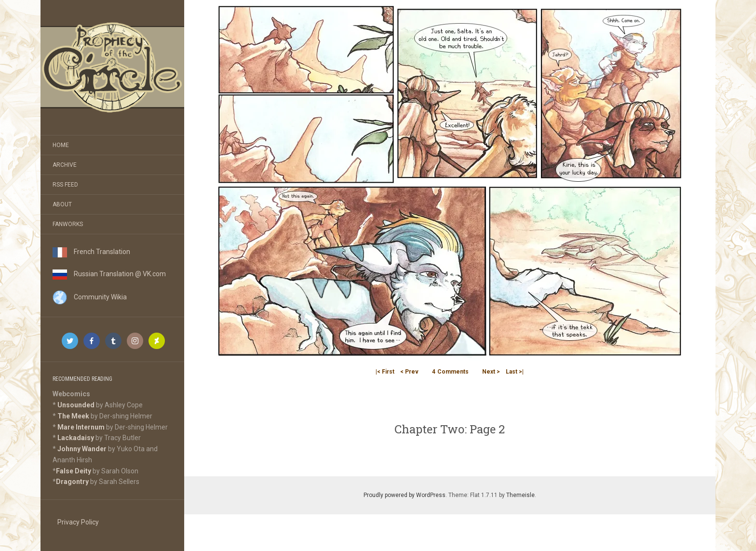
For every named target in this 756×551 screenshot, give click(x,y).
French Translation (91, 252)
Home (61, 145)
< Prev (409, 372)
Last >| (515, 372)
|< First (385, 372)
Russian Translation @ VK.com (109, 274)
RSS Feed (65, 185)
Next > (491, 372)
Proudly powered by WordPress (405, 495)
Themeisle (520, 495)
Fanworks (68, 224)
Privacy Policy (78, 522)
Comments (450, 372)
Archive (65, 165)
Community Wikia (90, 297)
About (62, 204)
